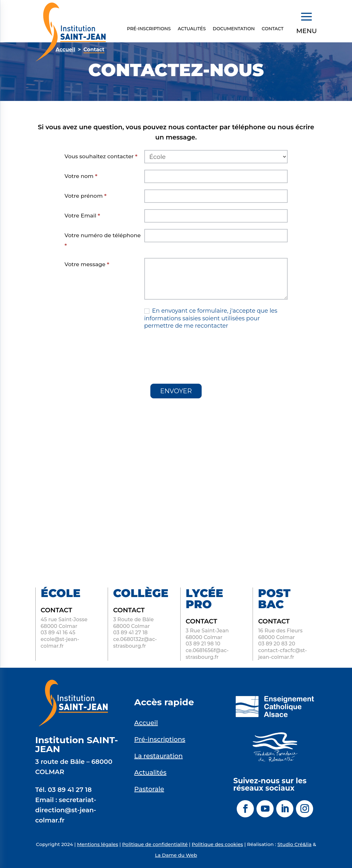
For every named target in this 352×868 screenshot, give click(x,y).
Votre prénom (86, 196)
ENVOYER (176, 391)
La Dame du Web (176, 855)
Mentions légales (98, 844)
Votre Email (83, 216)
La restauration (158, 756)
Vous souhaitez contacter (101, 156)
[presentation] (113, 352)
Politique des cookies (217, 844)
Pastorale (149, 789)
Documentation (234, 29)
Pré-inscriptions (149, 29)
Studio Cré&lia (295, 844)
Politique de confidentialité (155, 844)
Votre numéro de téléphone (103, 240)
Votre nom (81, 176)
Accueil (146, 723)
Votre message (87, 264)
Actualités (192, 29)
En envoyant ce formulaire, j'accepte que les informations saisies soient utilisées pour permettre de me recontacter (211, 318)
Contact (273, 29)
